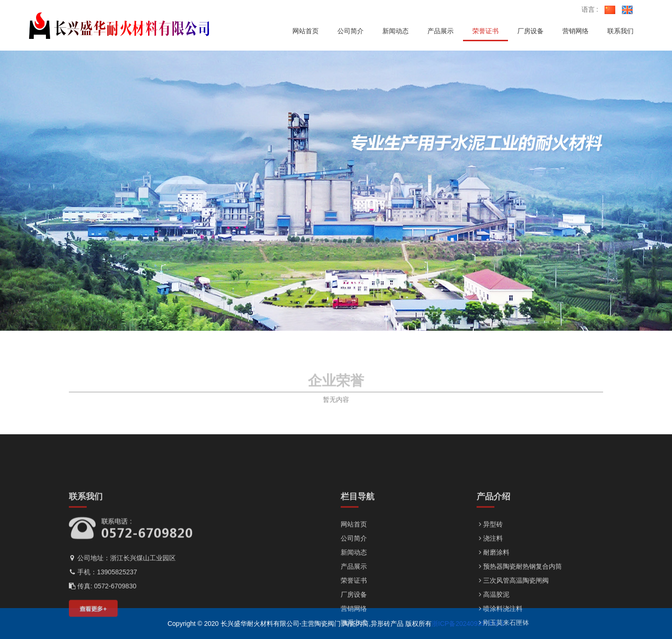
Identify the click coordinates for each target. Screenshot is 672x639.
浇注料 (490, 600)
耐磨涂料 (493, 614)
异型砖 (490, 586)
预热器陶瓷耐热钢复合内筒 (519, 628)
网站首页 (354, 586)
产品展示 (354, 628)
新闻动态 (354, 614)
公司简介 (354, 600)
